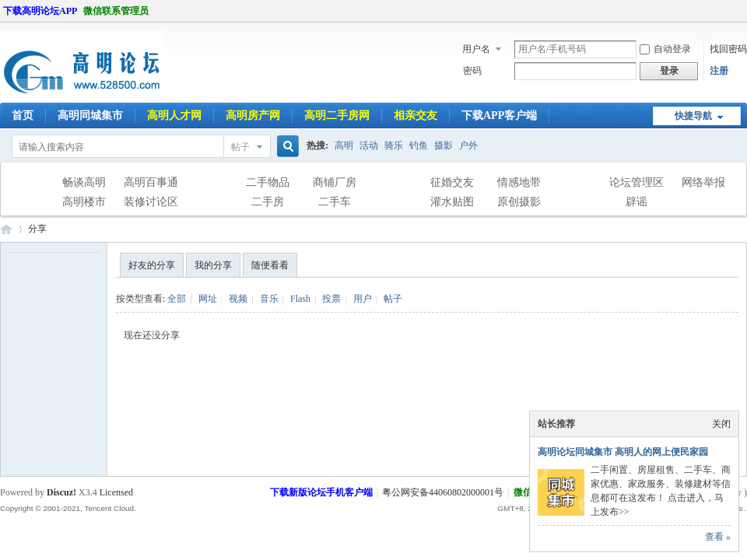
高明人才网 (174, 115)
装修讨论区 (151, 202)
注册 (719, 71)
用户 (363, 299)
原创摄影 (519, 202)
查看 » (718, 537)
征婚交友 (452, 182)
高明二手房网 (337, 115)
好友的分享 (152, 265)
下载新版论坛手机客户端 (321, 492)
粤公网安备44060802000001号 (443, 492)
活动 (369, 145)
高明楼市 (84, 202)
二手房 (268, 202)
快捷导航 (693, 116)
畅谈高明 (84, 182)
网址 (208, 299)
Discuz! (61, 492)
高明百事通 (151, 182)
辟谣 (637, 202)
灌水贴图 (452, 202)
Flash (300, 299)
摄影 (444, 145)
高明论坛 (6, 229)
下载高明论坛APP (40, 11)
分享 (37, 229)
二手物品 (268, 182)
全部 (177, 299)
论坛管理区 (637, 182)
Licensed (116, 492)
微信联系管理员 (116, 11)
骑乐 (394, 145)
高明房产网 (253, 115)
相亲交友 (416, 115)
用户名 (476, 49)
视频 (238, 299)
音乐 (269, 299)
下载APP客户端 (499, 115)
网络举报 (703, 182)
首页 (23, 115)
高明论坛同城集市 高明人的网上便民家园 (623, 452)
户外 (468, 145)
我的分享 (213, 265)
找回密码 (728, 49)
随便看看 (270, 265)
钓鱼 (419, 145)
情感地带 (519, 182)
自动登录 (665, 49)
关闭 (721, 424)
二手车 (335, 202)
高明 (344, 145)
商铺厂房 (335, 182)
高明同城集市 (90, 115)
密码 (472, 71)
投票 (331, 299)
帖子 (240, 147)
